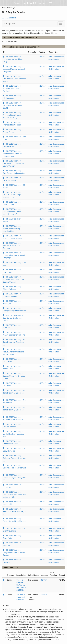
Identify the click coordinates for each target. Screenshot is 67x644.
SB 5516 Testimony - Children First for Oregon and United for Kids (14, 494)
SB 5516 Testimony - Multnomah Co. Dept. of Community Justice (13, 154)
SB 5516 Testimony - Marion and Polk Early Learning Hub (13, 229)
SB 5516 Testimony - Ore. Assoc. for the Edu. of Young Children (13, 163)
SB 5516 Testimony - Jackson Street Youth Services (13, 246)
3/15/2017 (42, 57)
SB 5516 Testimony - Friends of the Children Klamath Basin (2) (13, 212)
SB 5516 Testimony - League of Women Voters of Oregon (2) (14, 69)
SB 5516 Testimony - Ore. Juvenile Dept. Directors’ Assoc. (14, 79)
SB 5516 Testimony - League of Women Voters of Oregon (14, 553)
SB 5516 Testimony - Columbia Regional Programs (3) (14, 468)
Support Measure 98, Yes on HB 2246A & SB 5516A (21, 585)
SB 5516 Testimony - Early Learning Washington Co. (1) (14, 59)
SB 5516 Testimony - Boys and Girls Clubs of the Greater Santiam (14, 279)
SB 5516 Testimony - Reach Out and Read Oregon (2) (14, 511)
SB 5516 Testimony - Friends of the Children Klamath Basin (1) (13, 115)
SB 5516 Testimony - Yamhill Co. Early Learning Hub (13, 434)
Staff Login (11, 8)
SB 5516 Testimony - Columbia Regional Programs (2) (14, 458)
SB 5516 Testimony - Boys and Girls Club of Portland (13, 88)
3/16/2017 (42, 448)
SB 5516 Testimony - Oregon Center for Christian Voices (14, 376)
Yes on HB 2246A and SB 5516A (21, 597)
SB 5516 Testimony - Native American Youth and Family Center (14, 352)
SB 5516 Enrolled (9, 18)
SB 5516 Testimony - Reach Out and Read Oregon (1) (14, 521)
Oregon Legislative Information (29, 3)
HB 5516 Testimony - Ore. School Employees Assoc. (13, 318)
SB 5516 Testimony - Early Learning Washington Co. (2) (14, 105)
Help (4, 8)
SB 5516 (44, 580)
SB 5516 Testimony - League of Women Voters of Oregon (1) (14, 255)
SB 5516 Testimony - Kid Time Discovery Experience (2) (14, 393)
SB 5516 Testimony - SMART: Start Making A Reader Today (13, 195)
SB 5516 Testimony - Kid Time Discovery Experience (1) (14, 342)
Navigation (9, 24)
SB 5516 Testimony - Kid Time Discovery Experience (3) (14, 410)
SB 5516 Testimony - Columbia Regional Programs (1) (14, 478)
